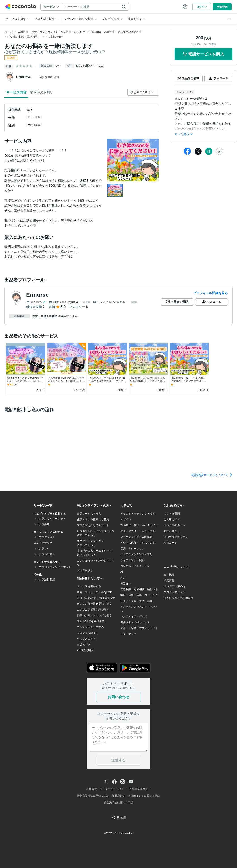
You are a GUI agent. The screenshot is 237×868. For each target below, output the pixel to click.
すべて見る (184, 134)
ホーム (8, 32)
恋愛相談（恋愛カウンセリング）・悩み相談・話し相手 (52, 32)
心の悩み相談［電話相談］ (24, 37)
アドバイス (34, 117)
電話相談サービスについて (212, 475)
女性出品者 (34, 125)
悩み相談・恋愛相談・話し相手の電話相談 (116, 32)
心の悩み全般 (54, 37)
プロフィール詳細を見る (211, 293)
